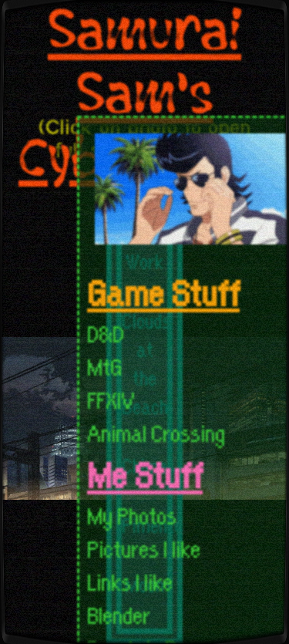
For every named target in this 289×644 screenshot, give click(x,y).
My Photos (132, 514)
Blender (119, 614)
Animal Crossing (156, 432)
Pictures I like (144, 547)
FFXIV (111, 398)
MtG (104, 365)
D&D (106, 332)
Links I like (130, 580)
